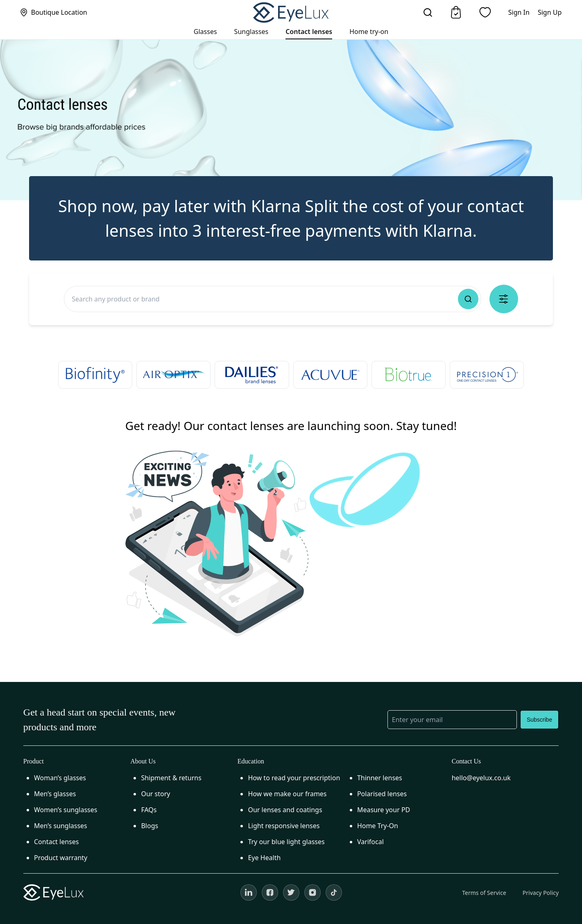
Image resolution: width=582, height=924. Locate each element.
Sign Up (550, 12)
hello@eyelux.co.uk (481, 778)
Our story (155, 794)
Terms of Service (484, 893)
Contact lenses (56, 842)
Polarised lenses (382, 794)
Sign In (519, 12)
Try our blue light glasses (286, 842)
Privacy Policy (541, 893)
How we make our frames (287, 794)
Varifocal (370, 842)
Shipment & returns (171, 778)
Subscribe (539, 720)
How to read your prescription (294, 778)
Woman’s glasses (60, 778)
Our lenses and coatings (285, 810)
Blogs (149, 826)
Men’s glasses (55, 794)
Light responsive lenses (284, 826)
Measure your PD (384, 810)
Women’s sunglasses (66, 810)
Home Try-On (378, 826)
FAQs (149, 810)
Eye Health (264, 858)
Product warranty (61, 858)
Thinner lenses (380, 778)
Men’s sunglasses (61, 826)
